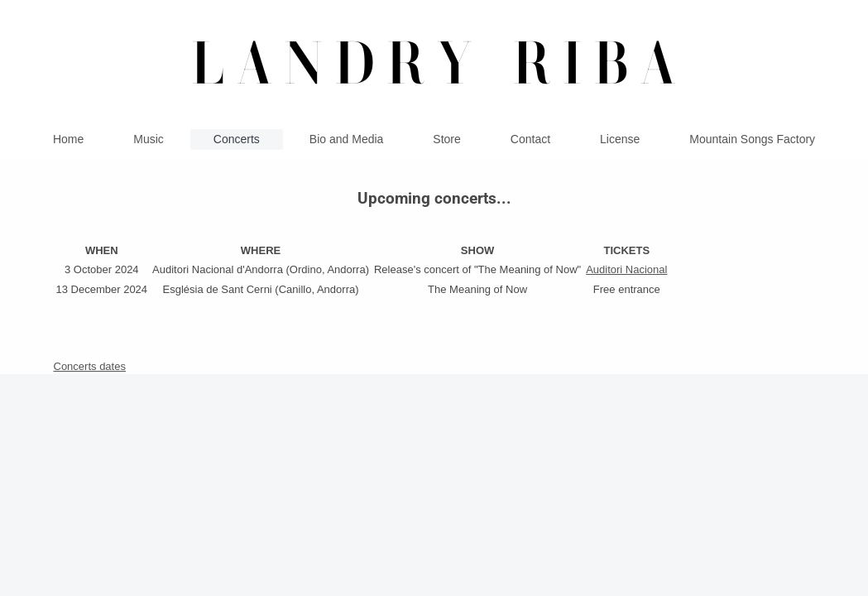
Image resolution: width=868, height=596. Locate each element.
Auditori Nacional (626, 269)
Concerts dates (90, 366)
